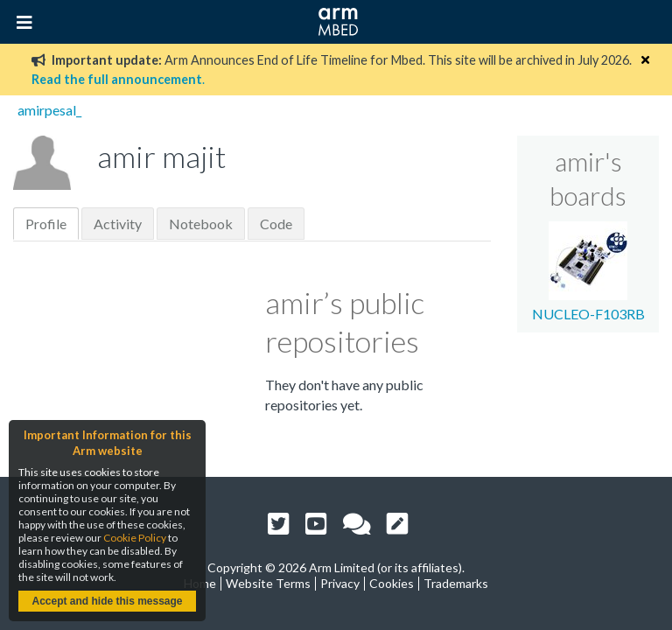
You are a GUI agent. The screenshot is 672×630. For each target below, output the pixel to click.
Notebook (201, 224)
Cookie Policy (135, 538)
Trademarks (456, 583)
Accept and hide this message (107, 601)
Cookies (392, 583)
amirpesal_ (49, 110)
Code (276, 224)
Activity (118, 224)
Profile (46, 224)
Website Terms (268, 583)
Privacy (340, 583)
